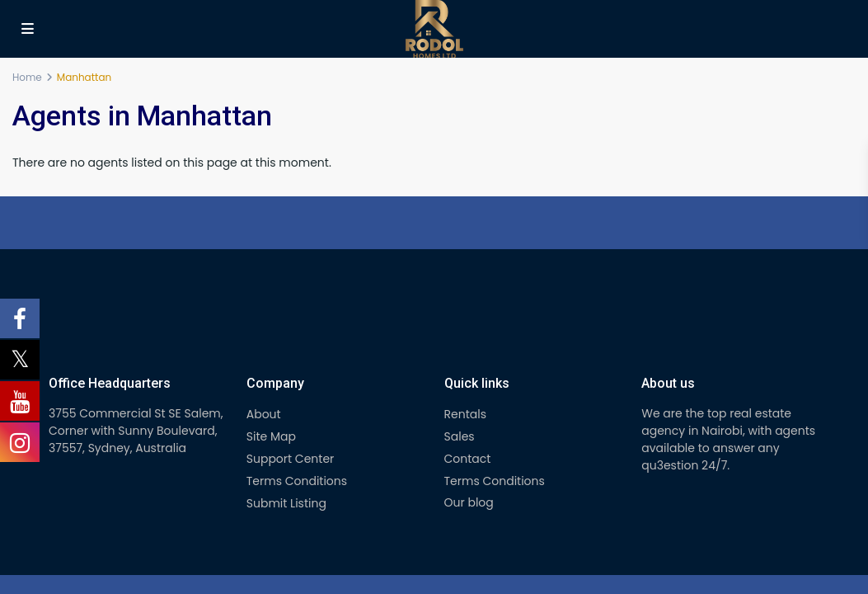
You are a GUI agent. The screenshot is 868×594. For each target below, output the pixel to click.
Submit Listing (286, 503)
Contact (468, 459)
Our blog (469, 502)
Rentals (465, 414)
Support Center (291, 459)
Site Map (271, 436)
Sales (460, 436)
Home (27, 77)
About (264, 414)
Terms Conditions (297, 481)
